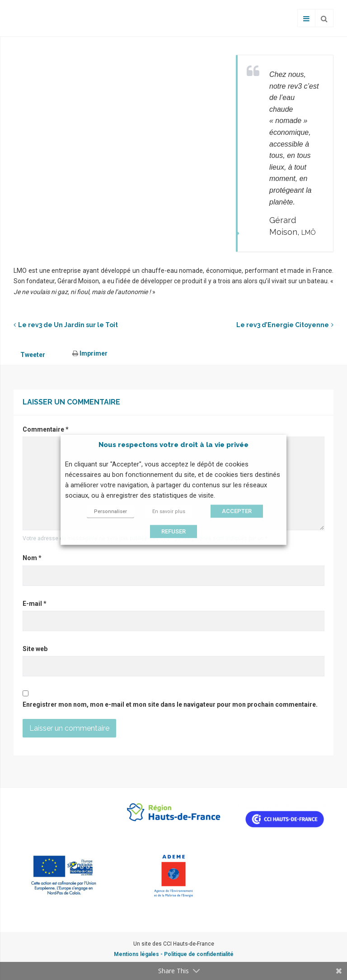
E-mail (35, 604)
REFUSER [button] (173, 532)
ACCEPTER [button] (237, 511)
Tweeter (33, 355)
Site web (35, 649)
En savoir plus (169, 512)
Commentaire (46, 429)
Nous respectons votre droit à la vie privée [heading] (173, 445)
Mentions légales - (139, 954)
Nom (32, 558)
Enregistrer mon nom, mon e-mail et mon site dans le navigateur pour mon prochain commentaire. (170, 704)
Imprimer (90, 353)
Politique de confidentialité (199, 954)
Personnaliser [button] (110, 512)
